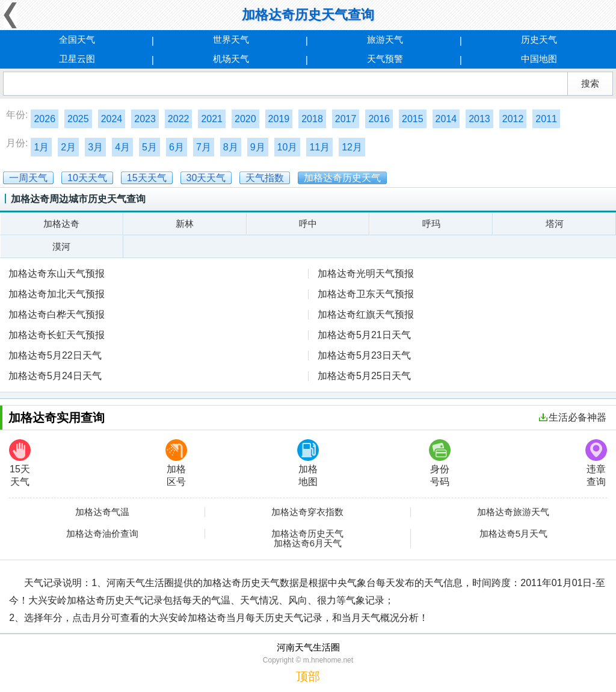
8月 (231, 147)
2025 (78, 119)
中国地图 (539, 59)
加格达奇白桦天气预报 (57, 314)
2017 (346, 119)
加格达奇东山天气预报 (57, 273)
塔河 (555, 224)
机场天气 (231, 59)
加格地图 (308, 463)
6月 (177, 147)
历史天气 (539, 39)
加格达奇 (61, 224)
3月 (95, 147)
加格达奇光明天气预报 (366, 273)
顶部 (308, 676)
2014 (446, 119)
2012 (513, 119)
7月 (204, 147)
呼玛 (431, 224)
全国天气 (77, 39)
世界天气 (231, 39)
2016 (379, 119)
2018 (312, 119)
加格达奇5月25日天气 (364, 376)
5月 (149, 147)
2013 (479, 119)
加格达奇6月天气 (308, 543)
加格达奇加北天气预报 (57, 294)
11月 (319, 147)
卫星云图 (77, 59)
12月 (352, 147)
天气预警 (385, 59)
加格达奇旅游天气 (513, 512)
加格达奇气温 (102, 512)
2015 (413, 119)
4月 (122, 147)
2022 (179, 119)
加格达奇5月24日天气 (55, 376)
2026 (45, 119)
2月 (68, 147)
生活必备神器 (573, 417)
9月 (258, 147)
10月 (288, 147)
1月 (41, 147)
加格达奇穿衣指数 (307, 512)
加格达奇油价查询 (102, 534)
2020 (245, 119)
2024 (112, 119)
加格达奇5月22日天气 (55, 355)
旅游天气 (385, 39)
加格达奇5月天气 (513, 534)
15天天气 (20, 463)
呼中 (308, 224)
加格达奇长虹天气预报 (57, 335)
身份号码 (440, 463)
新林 (185, 224)
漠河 (61, 246)
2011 (546, 119)
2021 (212, 119)
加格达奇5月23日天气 (364, 355)
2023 (145, 119)
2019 (279, 119)
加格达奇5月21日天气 (364, 335)
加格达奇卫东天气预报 (366, 294)
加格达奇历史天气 (307, 534)
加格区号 (176, 463)
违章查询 (596, 463)
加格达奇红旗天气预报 (366, 314)
